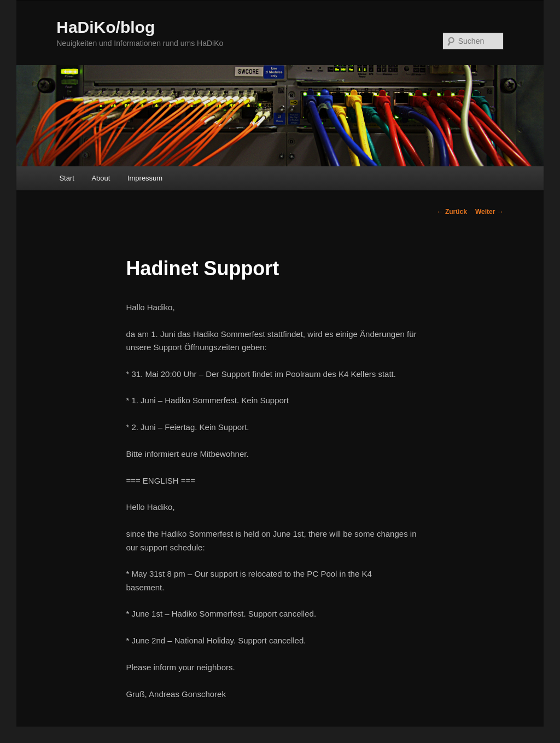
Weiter (489, 212)
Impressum (145, 178)
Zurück (452, 212)
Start (66, 178)
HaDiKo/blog (106, 27)
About (101, 178)
